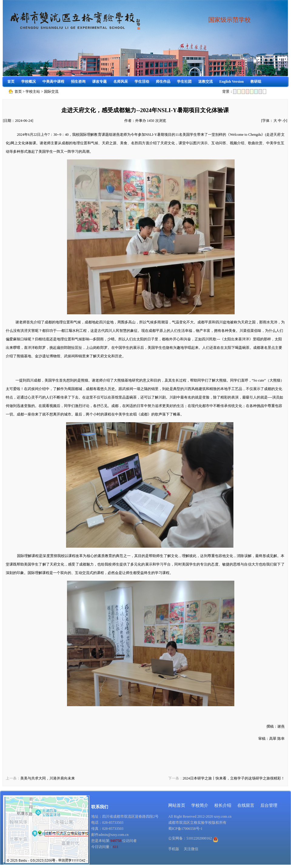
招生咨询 (78, 82)
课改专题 (99, 82)
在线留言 (246, 805)
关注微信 (191, 849)
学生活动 (142, 82)
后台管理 (269, 805)
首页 (11, 82)
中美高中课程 (53, 82)
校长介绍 (223, 805)
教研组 (256, 82)
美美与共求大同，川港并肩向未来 (48, 778)
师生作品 (163, 82)
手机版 (174, 849)
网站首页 (177, 805)
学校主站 (33, 92)
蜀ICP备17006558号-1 (185, 829)
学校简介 (200, 805)
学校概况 (28, 82)
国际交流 (51, 92)
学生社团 (184, 82)
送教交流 (206, 82)
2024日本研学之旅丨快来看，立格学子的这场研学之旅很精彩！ (234, 778)
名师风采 (121, 82)
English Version (232, 82)
